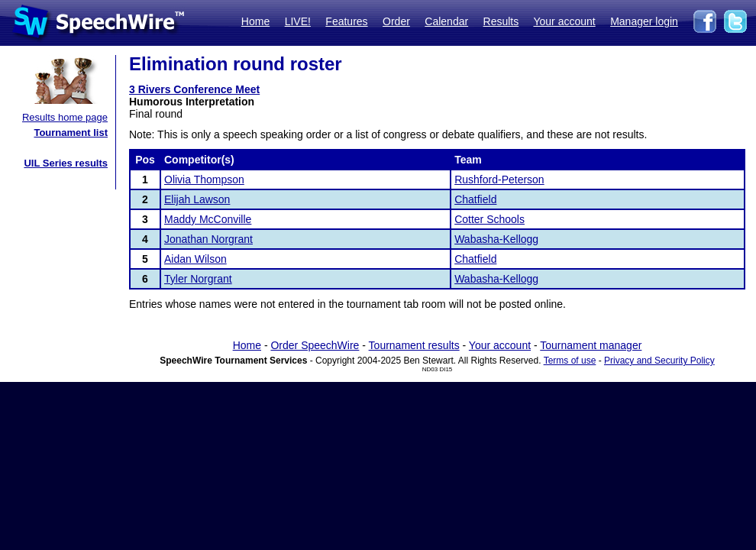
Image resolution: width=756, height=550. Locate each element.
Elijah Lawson (197, 199)
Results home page (65, 117)
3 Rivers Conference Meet (194, 89)
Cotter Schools (489, 219)
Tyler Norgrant (198, 279)
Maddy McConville (208, 219)
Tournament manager (591, 345)
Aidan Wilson (195, 259)
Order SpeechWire (315, 345)
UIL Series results (66, 163)
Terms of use (570, 361)
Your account (564, 21)
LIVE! (298, 21)
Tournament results (414, 345)
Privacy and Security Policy (659, 361)
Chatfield (475, 199)
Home (255, 21)
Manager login (644, 21)
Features (346, 21)
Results (501, 21)
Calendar (446, 21)
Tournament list (71, 133)
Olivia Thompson (204, 180)
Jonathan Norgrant (208, 239)
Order (396, 21)
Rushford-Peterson (499, 180)
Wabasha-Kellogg (496, 239)
